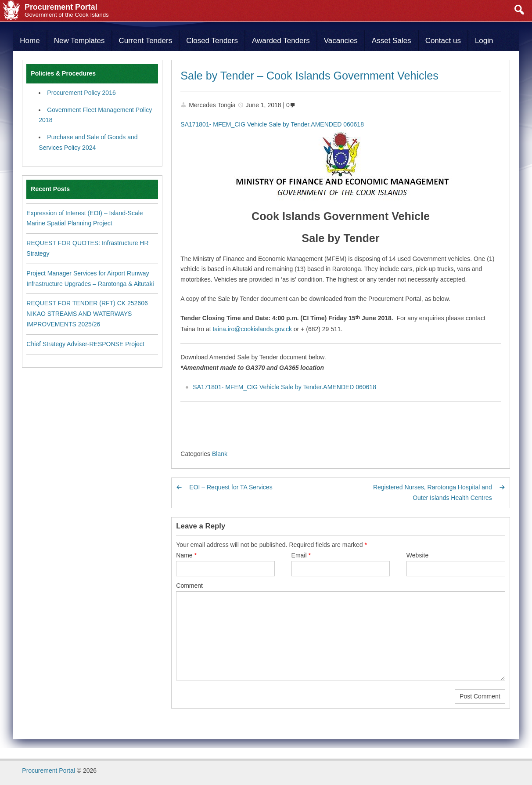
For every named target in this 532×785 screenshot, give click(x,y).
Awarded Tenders (281, 41)
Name (186, 555)
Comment (189, 586)
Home (30, 41)
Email (301, 555)
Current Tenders (146, 41)
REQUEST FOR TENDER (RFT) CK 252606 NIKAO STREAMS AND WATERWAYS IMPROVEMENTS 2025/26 (87, 314)
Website (417, 555)
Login (484, 41)
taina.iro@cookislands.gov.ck (252, 329)
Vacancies (341, 41)
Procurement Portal (49, 771)
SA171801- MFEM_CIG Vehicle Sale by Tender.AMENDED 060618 (272, 124)
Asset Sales (392, 41)
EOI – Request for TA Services (231, 487)
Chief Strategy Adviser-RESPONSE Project (85, 344)
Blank (220, 454)
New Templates (79, 41)
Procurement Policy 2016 (81, 93)
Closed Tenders (212, 41)
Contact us (443, 41)
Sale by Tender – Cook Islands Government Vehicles (309, 76)
